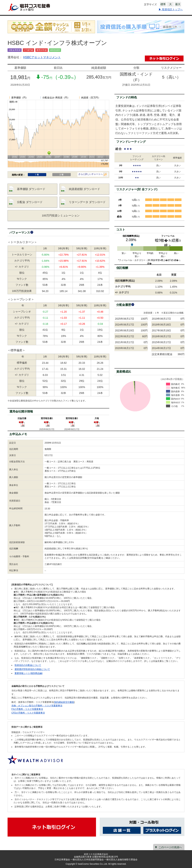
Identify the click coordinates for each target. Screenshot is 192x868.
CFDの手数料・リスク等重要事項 (28, 713)
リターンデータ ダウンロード (87, 202)
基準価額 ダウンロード (31, 189)
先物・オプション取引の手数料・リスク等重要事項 (37, 706)
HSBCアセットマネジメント (42, 57)
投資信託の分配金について (28, 665)
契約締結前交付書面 (64, 702)
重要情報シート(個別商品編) (29, 673)
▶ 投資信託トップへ (171, 9)
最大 (178, 4)
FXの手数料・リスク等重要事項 (27, 709)
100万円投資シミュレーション (61, 215)
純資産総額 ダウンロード (84, 189)
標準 (163, 4)
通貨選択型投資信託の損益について (32, 669)
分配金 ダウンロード (30, 202)
